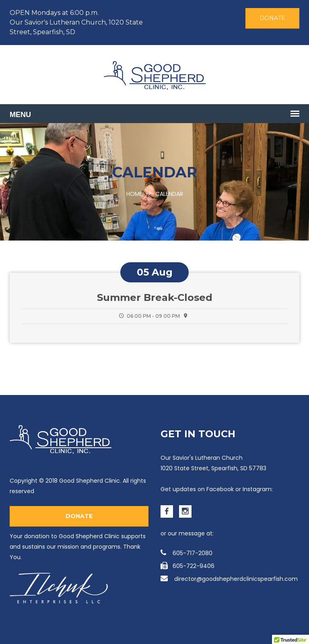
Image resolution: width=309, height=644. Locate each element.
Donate (272, 18)
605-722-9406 (187, 566)
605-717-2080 (186, 553)
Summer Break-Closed (155, 297)
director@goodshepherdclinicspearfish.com (229, 579)
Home (134, 194)
